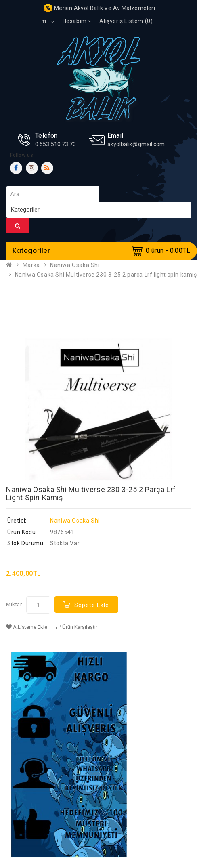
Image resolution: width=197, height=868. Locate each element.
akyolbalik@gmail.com (136, 144)
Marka (31, 265)
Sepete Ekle (92, 605)
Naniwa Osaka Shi (75, 265)
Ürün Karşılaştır (76, 627)
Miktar (14, 604)
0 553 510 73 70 (56, 144)
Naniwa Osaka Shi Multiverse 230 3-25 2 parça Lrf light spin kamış (106, 275)
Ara (18, 226)
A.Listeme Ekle (27, 627)
